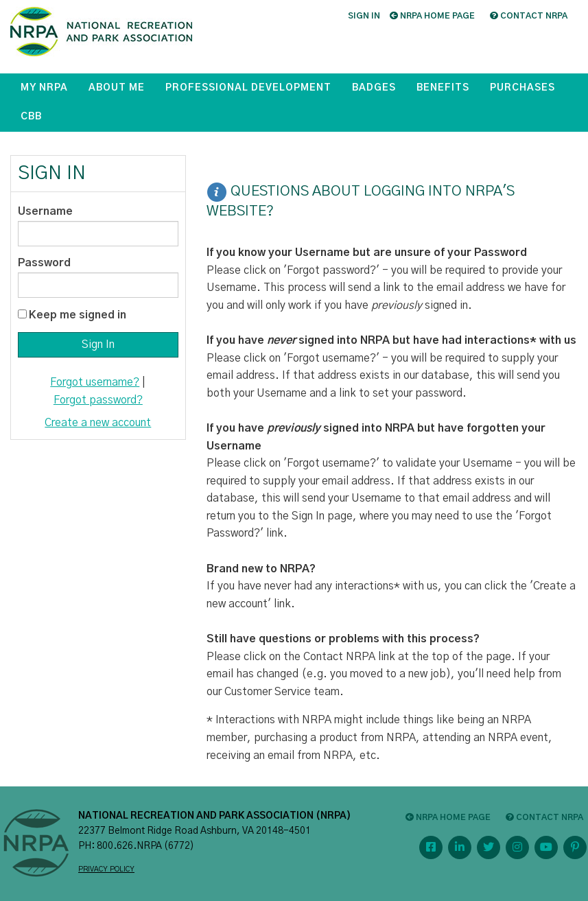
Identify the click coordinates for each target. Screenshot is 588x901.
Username (45, 211)
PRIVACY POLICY (106, 869)
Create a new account (98, 423)
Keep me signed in (78, 315)
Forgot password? (98, 400)
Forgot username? (95, 382)
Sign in (364, 16)
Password (44, 263)
